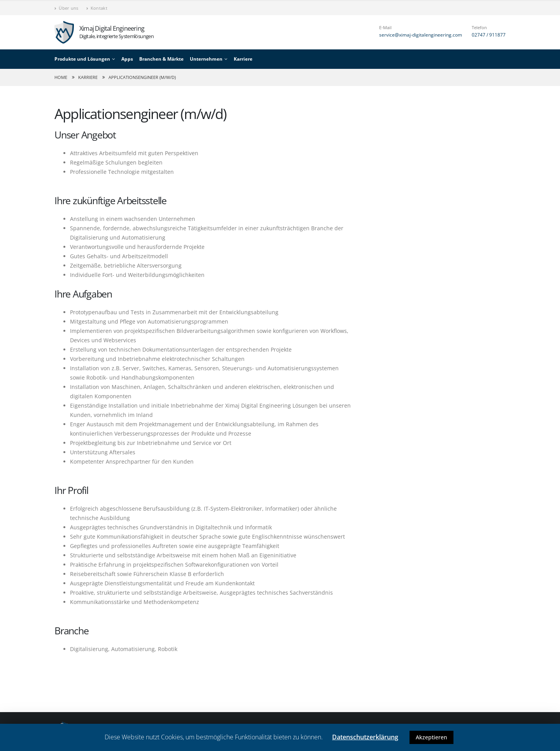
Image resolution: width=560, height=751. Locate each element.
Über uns (66, 8)
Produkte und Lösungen (82, 59)
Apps (127, 59)
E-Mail (385, 27)
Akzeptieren (431, 737)
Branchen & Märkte (161, 59)
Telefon (479, 27)
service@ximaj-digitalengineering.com (421, 35)
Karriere (243, 59)
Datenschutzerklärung (365, 737)
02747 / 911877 (489, 35)
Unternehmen (206, 59)
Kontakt (97, 8)
